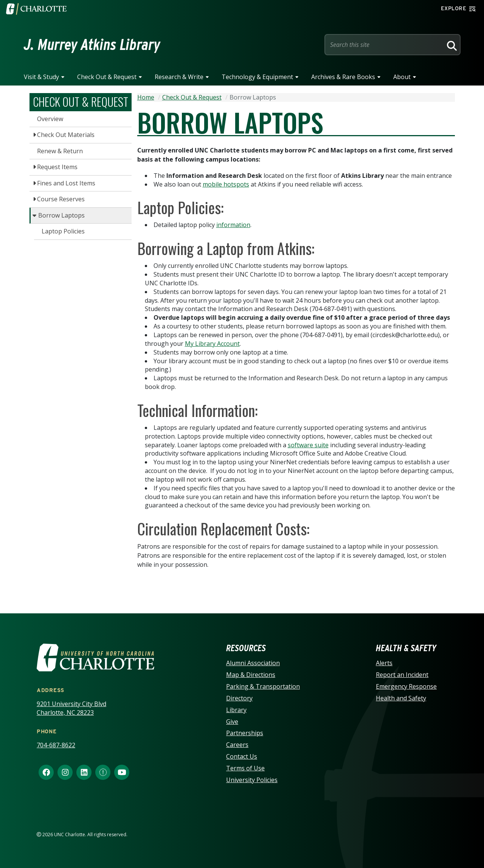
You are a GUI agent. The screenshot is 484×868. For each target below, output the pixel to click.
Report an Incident (402, 675)
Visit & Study (41, 77)
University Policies (252, 780)
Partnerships (245, 733)
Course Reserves (61, 199)
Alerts (384, 663)
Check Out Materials (66, 135)
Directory (239, 698)
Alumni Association (253, 663)
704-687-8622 (56, 745)
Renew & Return (60, 151)
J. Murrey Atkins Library (92, 45)
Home (146, 97)
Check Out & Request (107, 77)
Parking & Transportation (263, 686)
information (233, 225)
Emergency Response (406, 686)
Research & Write (179, 77)
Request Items (57, 167)
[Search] (451, 45)
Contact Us (242, 756)
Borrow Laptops (61, 215)
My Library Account (212, 344)
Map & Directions (251, 675)
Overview (50, 119)
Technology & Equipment (257, 77)
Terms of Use (245, 768)
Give (232, 722)
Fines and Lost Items (66, 183)
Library (236, 710)
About (402, 77)
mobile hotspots (226, 184)
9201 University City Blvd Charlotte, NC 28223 (71, 708)
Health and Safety (401, 698)
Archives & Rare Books (343, 77)
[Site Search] (385, 45)
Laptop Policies (63, 231)
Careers (237, 745)
